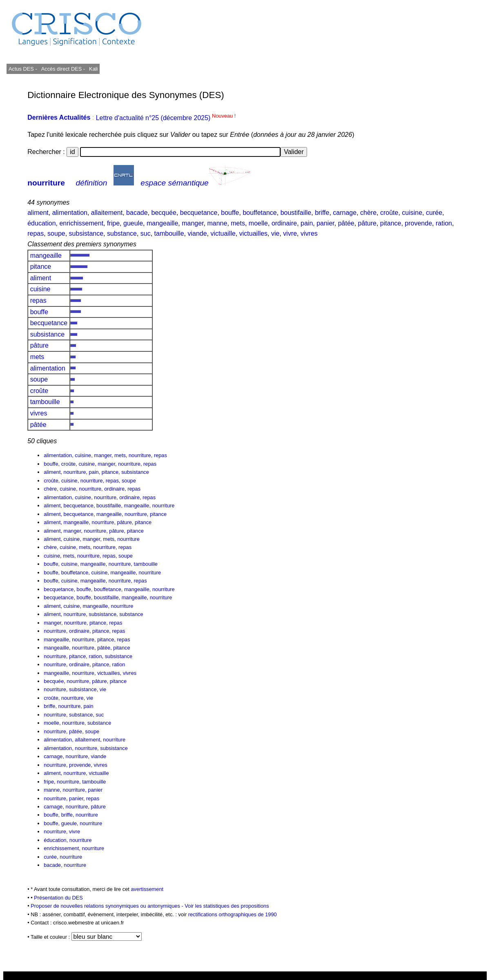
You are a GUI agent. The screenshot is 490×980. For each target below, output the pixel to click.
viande (197, 233)
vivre (290, 233)
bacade (137, 213)
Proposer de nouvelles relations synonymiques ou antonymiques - (108, 906)
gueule (133, 223)
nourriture (46, 183)
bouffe (230, 213)
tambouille (169, 233)
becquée (164, 213)
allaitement (107, 213)
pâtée (346, 223)
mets (238, 223)
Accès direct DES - (63, 69)
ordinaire (284, 223)
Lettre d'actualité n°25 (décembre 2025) (166, 118)
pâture (367, 223)
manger (193, 223)
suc (146, 233)
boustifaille (296, 213)
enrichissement (81, 223)
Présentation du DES (58, 898)
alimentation (70, 213)
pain (307, 223)
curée (434, 213)
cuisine (412, 213)
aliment (38, 213)
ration (444, 223)
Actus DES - (23, 69)
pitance (391, 223)
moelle (258, 223)
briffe (322, 213)
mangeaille (162, 223)
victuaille (223, 233)
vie (275, 233)
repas (36, 233)
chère (368, 213)
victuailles (253, 233)
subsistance (86, 233)
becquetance (199, 213)
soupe (56, 233)
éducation (41, 223)
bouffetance (259, 213)
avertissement (147, 889)
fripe (113, 223)
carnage (345, 213)
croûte (389, 213)
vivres (309, 233)
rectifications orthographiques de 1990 (233, 914)
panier (325, 223)
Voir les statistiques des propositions (227, 906)
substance (122, 233)
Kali (93, 69)
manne (217, 223)
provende (418, 223)
